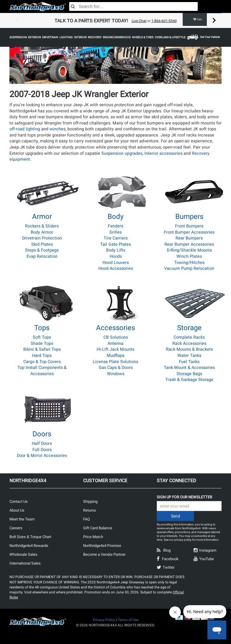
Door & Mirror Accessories (42, 456)
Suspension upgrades (122, 153)
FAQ (86, 519)
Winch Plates (189, 256)
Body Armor (42, 232)
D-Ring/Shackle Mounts (189, 250)
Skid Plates (42, 244)
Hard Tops (42, 356)
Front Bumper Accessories (189, 232)
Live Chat (139, 21)
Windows (116, 374)
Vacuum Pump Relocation (189, 268)
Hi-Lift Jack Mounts (115, 349)
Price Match (93, 537)
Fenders (115, 226)
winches (57, 129)
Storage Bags (189, 374)
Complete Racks (189, 337)
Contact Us (19, 501)
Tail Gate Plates (115, 244)
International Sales (25, 563)
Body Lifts (116, 250)
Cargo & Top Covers (42, 362)
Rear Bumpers (189, 238)
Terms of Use (128, 620)
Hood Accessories (116, 268)
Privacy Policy (104, 620)
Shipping (90, 501)
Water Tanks (189, 356)
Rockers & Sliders (42, 226)
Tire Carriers (116, 238)
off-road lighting (25, 129)
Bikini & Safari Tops (42, 349)
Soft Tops (42, 337)
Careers (16, 528)
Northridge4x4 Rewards (29, 546)
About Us (17, 510)
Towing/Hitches (189, 263)
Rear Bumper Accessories (189, 244)
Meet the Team (22, 519)
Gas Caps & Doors (116, 368)
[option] (115, 21)
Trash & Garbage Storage (189, 380)
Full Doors (42, 450)
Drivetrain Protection (42, 238)
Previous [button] (17, 21)
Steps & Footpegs (42, 250)
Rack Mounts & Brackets (189, 349)
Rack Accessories (189, 343)
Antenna (115, 343)
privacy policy (183, 540)
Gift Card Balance (98, 528)
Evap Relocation (42, 256)
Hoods (116, 256)
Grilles (115, 232)
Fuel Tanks (189, 362)
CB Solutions (116, 337)
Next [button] (214, 21)
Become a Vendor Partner (104, 554)
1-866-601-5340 (164, 21)
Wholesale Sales (23, 554)
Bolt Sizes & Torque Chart (30, 537)
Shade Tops (42, 343)
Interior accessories (163, 153)
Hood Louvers (116, 263)
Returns (90, 510)
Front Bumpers (189, 226)
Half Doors (42, 444)
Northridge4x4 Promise (102, 546)
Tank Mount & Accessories (189, 368)
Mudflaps (115, 356)
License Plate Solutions (115, 362)
